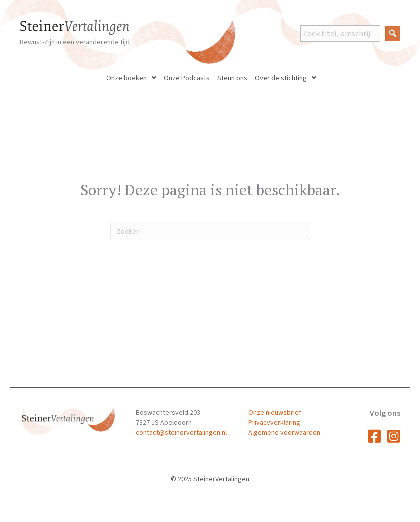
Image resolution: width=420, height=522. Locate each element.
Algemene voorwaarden (284, 433)
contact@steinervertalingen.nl (181, 433)
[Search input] (340, 34)
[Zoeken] (210, 231)
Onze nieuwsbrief (275, 413)
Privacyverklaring (274, 423)
